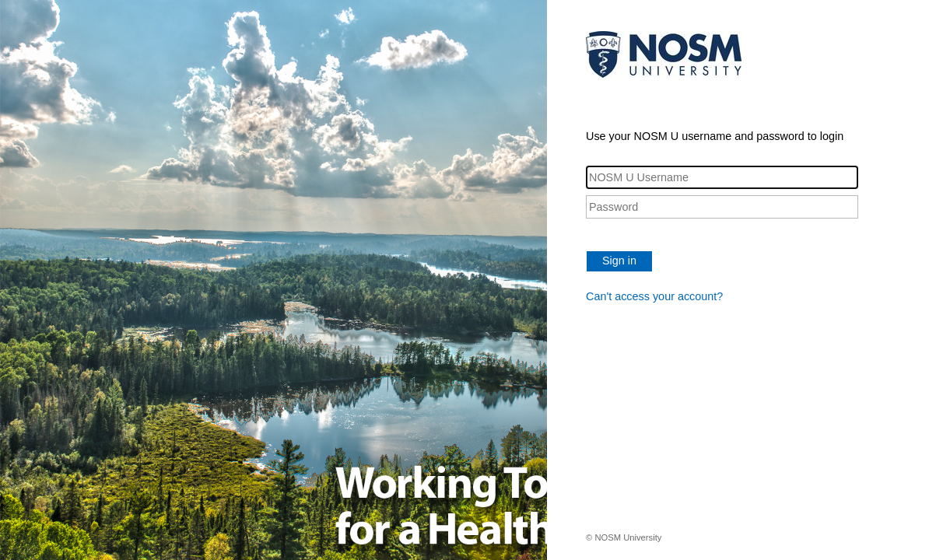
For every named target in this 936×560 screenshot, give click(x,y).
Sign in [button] (619, 261)
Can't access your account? (654, 296)
